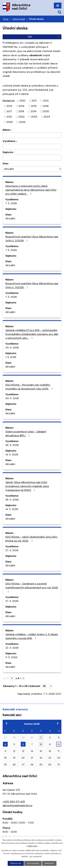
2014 (21, 106)
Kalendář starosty (15, 709)
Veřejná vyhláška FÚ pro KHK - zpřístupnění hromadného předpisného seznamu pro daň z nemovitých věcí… (32, 334)
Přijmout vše (16, 863)
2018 (21, 111)
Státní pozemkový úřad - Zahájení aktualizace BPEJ (26, 434)
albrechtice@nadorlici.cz (17, 805)
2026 (22, 122)
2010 (22, 101)
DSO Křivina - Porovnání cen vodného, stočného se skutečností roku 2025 (30, 387)
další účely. (33, 846)
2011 (34, 101)
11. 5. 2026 (11, 657)
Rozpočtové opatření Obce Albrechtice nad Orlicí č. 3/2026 (32, 285)
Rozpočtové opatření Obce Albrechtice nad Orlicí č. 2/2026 (32, 239)
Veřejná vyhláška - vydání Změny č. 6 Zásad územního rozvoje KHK (31, 636)
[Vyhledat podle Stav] (32, 169)
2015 (34, 106)
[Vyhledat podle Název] (32, 135)
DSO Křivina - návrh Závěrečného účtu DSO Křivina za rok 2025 (31, 539)
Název (7, 130)
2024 (47, 117)
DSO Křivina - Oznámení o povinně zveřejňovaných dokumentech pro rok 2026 (32, 587)
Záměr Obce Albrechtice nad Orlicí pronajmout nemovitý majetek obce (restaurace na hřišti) (27, 486)
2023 (34, 117)
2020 (46, 111)
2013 (9, 106)
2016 (46, 106)
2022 (21, 117)
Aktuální (10, 218)
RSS (44, 37)
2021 (9, 117)
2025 (10, 122)
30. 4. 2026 (12, 348)
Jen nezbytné (33, 863)
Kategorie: (9, 101)
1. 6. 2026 (11, 357)
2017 (9, 111)
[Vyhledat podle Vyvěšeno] (32, 147)
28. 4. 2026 (12, 445)
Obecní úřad (19, 19)
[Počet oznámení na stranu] (47, 686)
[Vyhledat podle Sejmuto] (32, 158)
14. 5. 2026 (12, 455)
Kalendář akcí (12, 715)
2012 (46, 101)
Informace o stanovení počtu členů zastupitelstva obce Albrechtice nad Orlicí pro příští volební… (31, 190)
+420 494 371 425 (14, 802)
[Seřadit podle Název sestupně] (12, 130)
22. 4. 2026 (12, 648)
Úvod (6, 19)
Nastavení (49, 863)
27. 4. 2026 (12, 550)
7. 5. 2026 (11, 203)
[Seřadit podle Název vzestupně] (12, 129)
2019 (33, 111)
